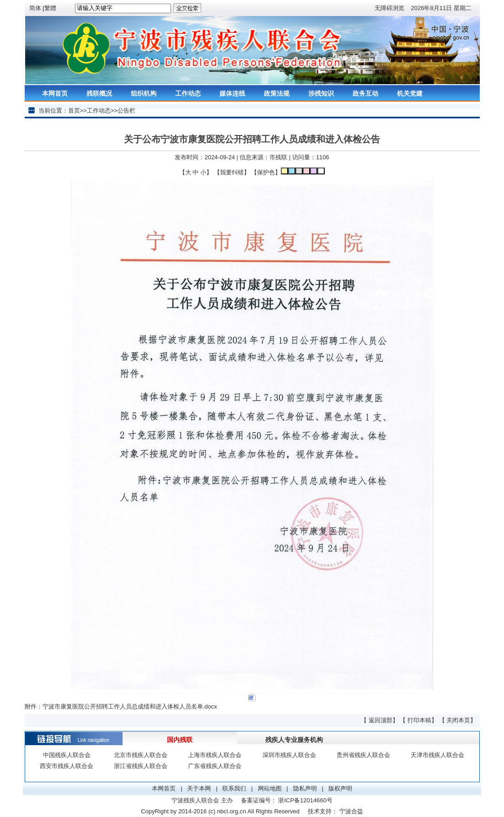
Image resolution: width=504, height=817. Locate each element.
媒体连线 (232, 93)
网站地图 (270, 788)
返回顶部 (381, 720)
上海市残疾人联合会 (215, 755)
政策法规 (277, 93)
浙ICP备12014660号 (305, 800)
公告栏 (126, 111)
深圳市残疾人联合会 (289, 755)
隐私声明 (305, 788)
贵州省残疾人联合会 (363, 755)
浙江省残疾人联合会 (141, 766)
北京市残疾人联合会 (141, 755)
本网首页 (55, 93)
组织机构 (144, 93)
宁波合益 (351, 811)
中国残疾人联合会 (67, 755)
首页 (74, 111)
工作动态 (188, 93)
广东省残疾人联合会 (215, 766)
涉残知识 (321, 93)
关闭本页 (458, 720)
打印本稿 (419, 720)
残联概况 (99, 93)
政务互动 (365, 93)
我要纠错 (232, 172)
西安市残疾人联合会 (67, 766)
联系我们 (234, 788)
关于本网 (199, 788)
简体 (35, 8)
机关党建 (410, 93)
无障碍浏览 (389, 8)
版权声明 (340, 788)
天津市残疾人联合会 (437, 755)
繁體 (50, 8)
